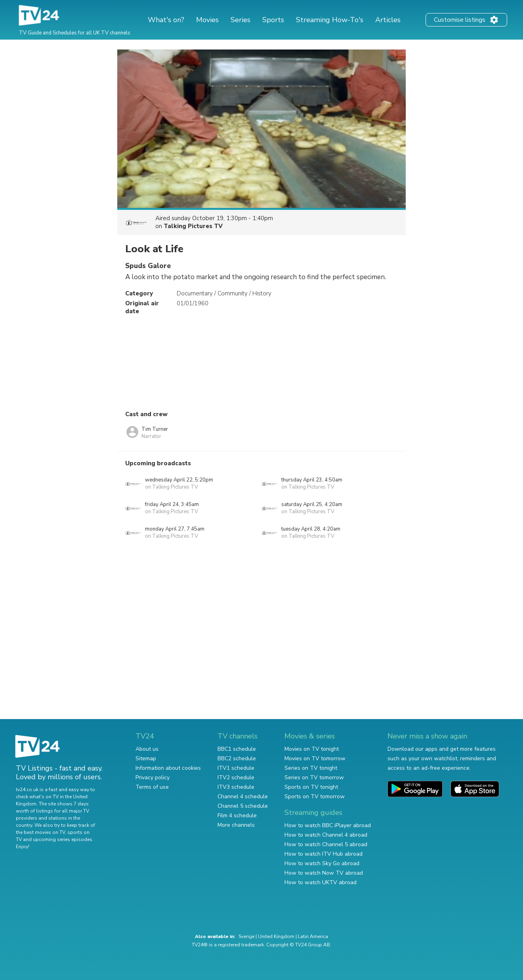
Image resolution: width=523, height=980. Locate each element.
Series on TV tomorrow (314, 777)
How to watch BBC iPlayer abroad (328, 825)
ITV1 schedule (236, 768)
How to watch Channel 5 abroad (326, 844)
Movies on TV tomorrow (315, 758)
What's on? (166, 20)
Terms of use (152, 787)
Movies (207, 20)
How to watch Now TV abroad (324, 873)
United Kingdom (276, 936)
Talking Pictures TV (193, 226)
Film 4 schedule (237, 815)
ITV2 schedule (236, 777)
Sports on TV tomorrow (315, 796)
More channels (236, 825)
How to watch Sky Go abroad (322, 863)
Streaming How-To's (330, 20)
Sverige (246, 936)
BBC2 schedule (237, 758)
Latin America (313, 936)
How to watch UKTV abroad (321, 882)
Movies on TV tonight (312, 749)
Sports (273, 20)
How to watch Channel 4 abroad (326, 835)
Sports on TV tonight (311, 787)
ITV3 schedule (236, 787)
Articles (388, 20)
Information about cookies (168, 768)
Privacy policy (153, 777)
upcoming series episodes (63, 839)
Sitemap (146, 758)
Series (241, 20)
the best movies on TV (40, 832)
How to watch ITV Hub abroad (324, 854)
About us (147, 749)
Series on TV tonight (311, 768)
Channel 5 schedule (243, 806)
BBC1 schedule (237, 749)
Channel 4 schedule (243, 796)
